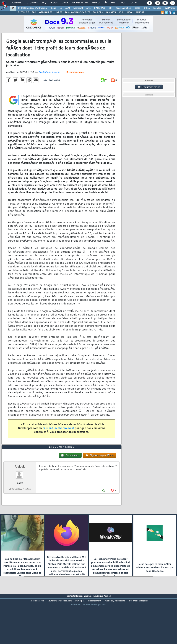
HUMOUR (140, 12)
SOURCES (98, 12)
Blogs (54, 3)
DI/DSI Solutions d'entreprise (32, 8)
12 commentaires (75, 79)
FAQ (44, 3)
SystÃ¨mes (170, 8)
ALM (68, 8)
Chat (65, 3)
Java (88, 8)
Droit (123, 3)
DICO (129, 12)
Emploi (96, 3)
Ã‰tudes (110, 3)
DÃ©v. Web (100, 8)
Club (134, 3)
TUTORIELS (23, 12)
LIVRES (58, 12)
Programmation (123, 8)
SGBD (137, 8)
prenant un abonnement (58, 435)
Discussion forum (149, 87)
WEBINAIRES (45, 12)
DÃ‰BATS (111, 12)
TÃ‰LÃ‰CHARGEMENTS (77, 12)
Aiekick (20, 487)
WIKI (121, 12)
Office (147, 8)
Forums (16, 3)
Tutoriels (31, 3)
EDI (111, 8)
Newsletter (80, 3)
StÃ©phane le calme (49, 79)
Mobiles (157, 8)
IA (61, 8)
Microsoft (78, 8)
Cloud (53, 8)
